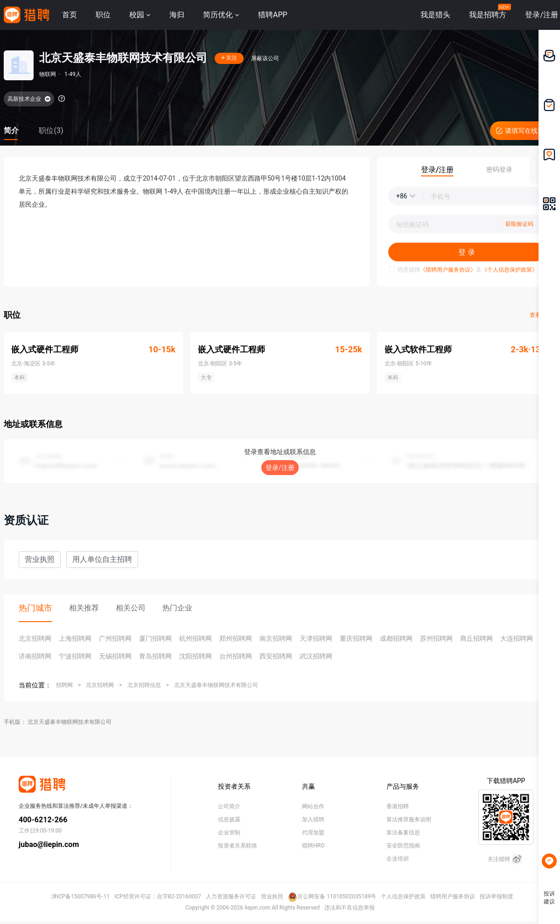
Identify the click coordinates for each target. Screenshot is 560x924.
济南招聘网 (35, 656)
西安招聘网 (276, 656)
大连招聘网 (517, 638)
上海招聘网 (75, 638)
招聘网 (64, 685)
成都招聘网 (396, 638)
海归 (177, 15)
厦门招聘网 (155, 638)
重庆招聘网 (356, 638)
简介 (11, 130)
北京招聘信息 (144, 685)
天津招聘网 (316, 638)
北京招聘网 (35, 638)
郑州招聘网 (236, 638)
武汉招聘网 (316, 656)
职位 (103, 15)
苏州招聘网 (436, 638)
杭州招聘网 (196, 638)
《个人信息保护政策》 (510, 270)
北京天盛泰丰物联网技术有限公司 (216, 685)
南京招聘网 (276, 638)
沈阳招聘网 (196, 656)
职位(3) (51, 130)
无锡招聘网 (115, 656)
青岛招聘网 (155, 656)
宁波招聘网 (75, 656)
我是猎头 (435, 15)
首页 (70, 15)
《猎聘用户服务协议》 (448, 270)
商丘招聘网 (476, 638)
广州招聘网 (115, 638)
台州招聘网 (236, 656)
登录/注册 (280, 468)
